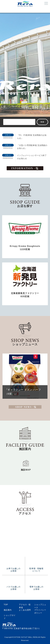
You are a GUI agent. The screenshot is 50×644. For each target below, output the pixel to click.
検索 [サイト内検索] (42, 122)
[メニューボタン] (46, 4)
